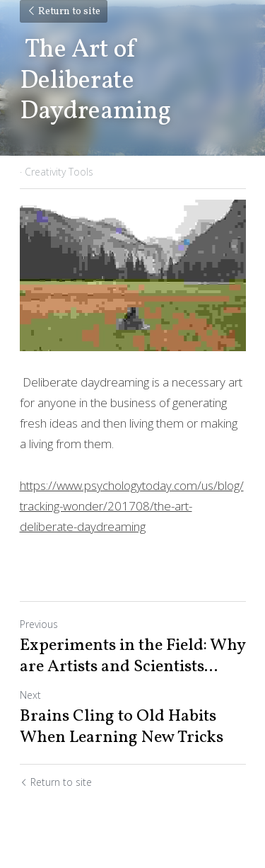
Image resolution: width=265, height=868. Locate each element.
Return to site (64, 12)
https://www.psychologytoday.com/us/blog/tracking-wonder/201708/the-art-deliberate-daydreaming (132, 506)
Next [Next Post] (30, 695)
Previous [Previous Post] (39, 624)
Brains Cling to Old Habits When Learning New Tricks (122, 727)
